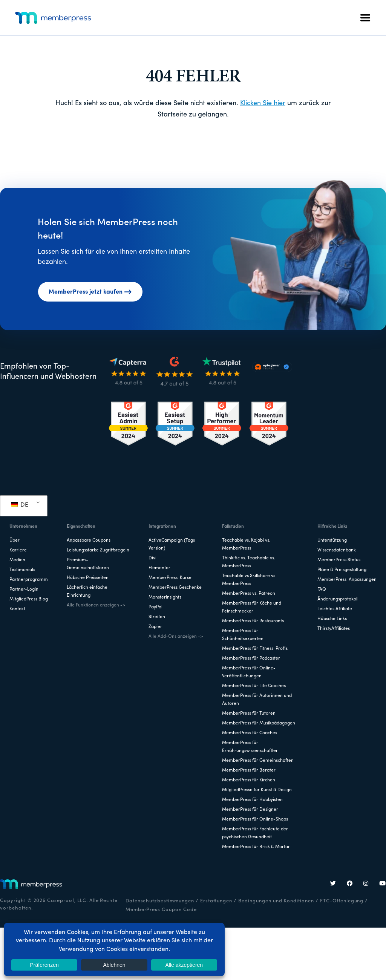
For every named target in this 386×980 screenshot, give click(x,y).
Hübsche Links (332, 619)
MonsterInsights (165, 597)
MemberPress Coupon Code (161, 910)
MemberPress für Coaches (250, 733)
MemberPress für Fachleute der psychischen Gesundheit (255, 833)
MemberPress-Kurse (170, 578)
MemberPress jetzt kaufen (90, 292)
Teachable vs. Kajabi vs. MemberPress (246, 544)
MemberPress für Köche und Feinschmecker (252, 607)
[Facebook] (350, 884)
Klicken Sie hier (263, 103)
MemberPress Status (339, 560)
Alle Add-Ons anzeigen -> (176, 637)
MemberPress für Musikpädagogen (259, 723)
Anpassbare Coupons (89, 541)
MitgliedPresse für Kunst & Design (257, 790)
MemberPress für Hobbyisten (252, 800)
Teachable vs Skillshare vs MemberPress (249, 580)
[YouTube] (383, 884)
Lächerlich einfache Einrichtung (87, 592)
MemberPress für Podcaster (251, 658)
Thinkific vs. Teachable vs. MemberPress (249, 562)
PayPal (155, 607)
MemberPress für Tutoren (249, 714)
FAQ (322, 590)
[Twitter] (333, 884)
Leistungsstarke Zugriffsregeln (98, 550)
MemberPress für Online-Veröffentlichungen (249, 672)
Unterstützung (332, 541)
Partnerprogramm (29, 580)
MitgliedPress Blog (29, 599)
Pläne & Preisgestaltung (342, 570)
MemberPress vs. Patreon (249, 594)
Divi (152, 558)
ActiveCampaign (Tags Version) (172, 544)
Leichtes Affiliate (335, 609)
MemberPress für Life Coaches (254, 686)
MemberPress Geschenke (175, 588)
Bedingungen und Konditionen (276, 901)
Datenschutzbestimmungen (160, 901)
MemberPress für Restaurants (253, 621)
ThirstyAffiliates (334, 629)
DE (20, 505)
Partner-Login (24, 590)
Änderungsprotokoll (338, 599)
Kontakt (17, 609)
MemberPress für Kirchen (249, 780)
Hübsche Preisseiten (88, 578)
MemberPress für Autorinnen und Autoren (257, 700)
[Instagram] (366, 884)
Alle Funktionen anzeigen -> (96, 605)
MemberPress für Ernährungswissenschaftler (250, 747)
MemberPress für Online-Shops (255, 819)
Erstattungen (216, 901)
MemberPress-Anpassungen (347, 580)
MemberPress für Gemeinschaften (258, 761)
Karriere (18, 550)
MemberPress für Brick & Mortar (256, 847)
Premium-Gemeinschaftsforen (88, 564)
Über (15, 541)
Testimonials (22, 570)
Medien (17, 560)
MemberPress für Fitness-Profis (255, 649)
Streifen (157, 617)
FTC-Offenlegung (342, 901)
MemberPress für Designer (250, 810)
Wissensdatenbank (337, 550)
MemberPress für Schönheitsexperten (243, 635)
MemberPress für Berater (249, 770)
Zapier (155, 627)
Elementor (159, 568)
